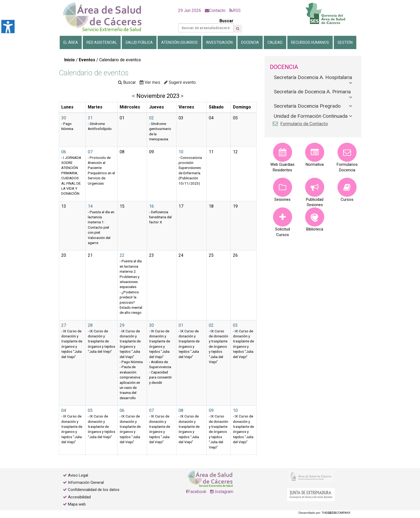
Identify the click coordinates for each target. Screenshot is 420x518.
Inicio (70, 60)
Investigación (219, 42)
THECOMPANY (336, 513)
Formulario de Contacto (304, 124)
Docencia (250, 42)
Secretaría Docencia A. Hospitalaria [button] (313, 77)
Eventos (87, 60)
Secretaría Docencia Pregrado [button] (308, 106)
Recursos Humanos (310, 42)
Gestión (345, 42)
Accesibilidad (79, 497)
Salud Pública (139, 42)
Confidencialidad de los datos (94, 490)
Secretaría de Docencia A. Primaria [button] (313, 92)
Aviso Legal (78, 475)
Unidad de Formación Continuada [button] (311, 116)
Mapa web (76, 504)
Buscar (206, 25)
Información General (86, 482)
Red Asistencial (102, 42)
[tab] (313, 78)
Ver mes (150, 82)
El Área (71, 42)
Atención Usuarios (179, 42)
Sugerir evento (180, 82)
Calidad (275, 42)
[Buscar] (206, 28)
